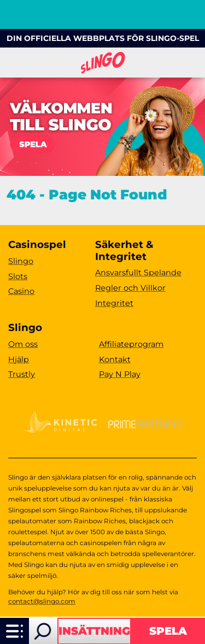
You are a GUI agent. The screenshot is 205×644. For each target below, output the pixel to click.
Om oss (23, 344)
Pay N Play (120, 374)
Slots (18, 276)
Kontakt (115, 359)
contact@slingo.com (42, 601)
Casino (21, 291)
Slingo (21, 261)
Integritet (114, 303)
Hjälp (19, 359)
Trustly (22, 374)
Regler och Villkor (130, 288)
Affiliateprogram (131, 344)
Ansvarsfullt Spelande (138, 273)
